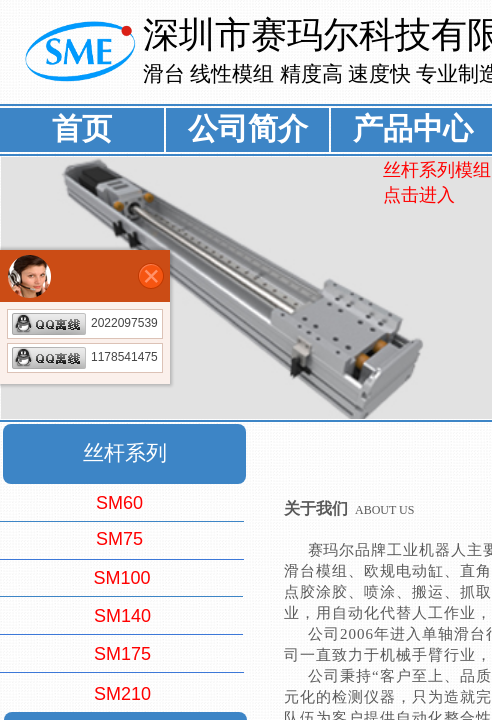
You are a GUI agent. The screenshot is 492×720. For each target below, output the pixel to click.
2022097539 (85, 323)
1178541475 (85, 357)
